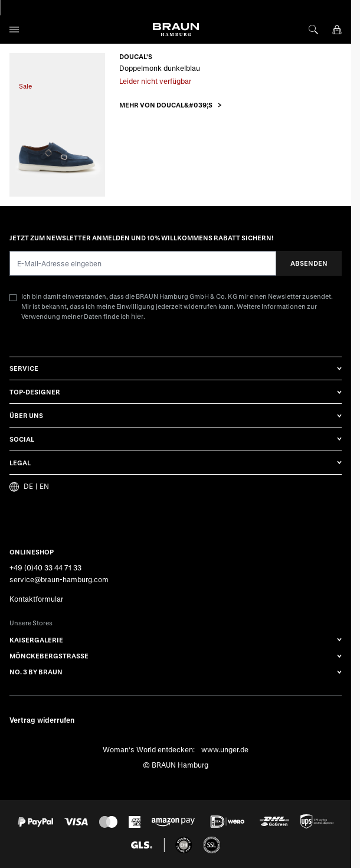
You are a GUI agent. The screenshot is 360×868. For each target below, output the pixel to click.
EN (44, 486)
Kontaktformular (36, 599)
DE (28, 486)
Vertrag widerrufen (42, 720)
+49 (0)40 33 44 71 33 (45, 567)
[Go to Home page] (176, 30)
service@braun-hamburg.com (59, 579)
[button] (171, 105)
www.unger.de (225, 749)
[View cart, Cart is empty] (337, 30)
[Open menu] (14, 30)
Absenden (309, 263)
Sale (25, 86)
